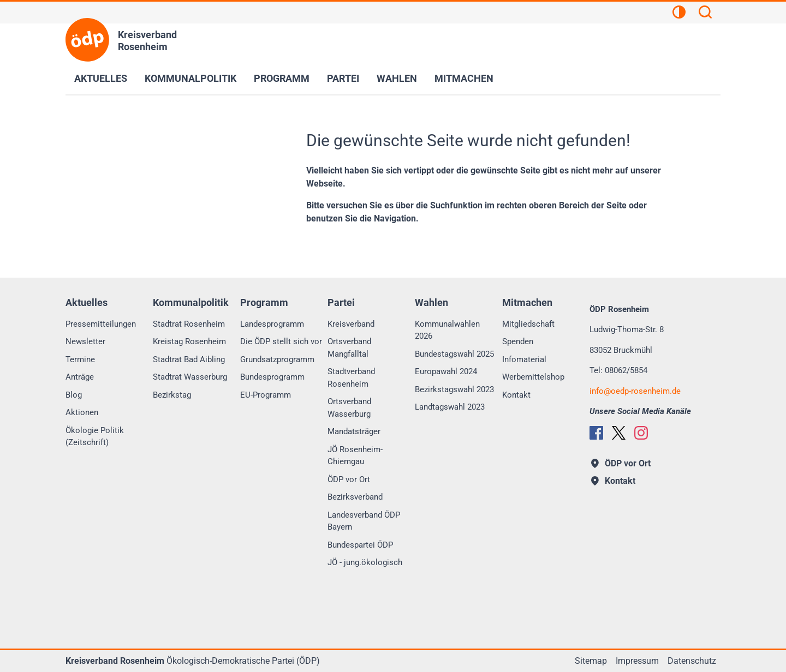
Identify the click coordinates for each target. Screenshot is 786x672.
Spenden (518, 341)
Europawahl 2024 (446, 371)
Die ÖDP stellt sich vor (281, 341)
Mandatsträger (354, 431)
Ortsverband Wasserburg (349, 408)
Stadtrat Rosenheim (189, 324)
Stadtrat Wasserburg (190, 377)
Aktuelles (101, 78)
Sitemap (591, 661)
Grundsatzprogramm (277, 359)
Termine (80, 359)
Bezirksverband (355, 497)
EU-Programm (266, 395)
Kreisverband (351, 324)
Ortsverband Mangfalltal (349, 348)
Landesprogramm (272, 324)
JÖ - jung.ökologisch (365, 562)
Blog (74, 395)
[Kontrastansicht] (679, 14)
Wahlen (397, 78)
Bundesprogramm (272, 377)
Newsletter (85, 341)
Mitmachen (464, 78)
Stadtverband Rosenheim (351, 378)
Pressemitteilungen (101, 324)
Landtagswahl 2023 (450, 407)
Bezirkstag (172, 395)
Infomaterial (524, 359)
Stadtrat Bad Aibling (189, 359)
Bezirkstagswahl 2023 (454, 389)
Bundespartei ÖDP (360, 545)
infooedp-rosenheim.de (635, 391)
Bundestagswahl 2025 (454, 354)
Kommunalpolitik (190, 78)
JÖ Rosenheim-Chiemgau (355, 456)
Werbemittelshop (533, 377)
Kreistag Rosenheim (189, 341)
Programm (282, 78)
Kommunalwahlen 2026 (447, 330)
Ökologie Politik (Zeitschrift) (95, 437)
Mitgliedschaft (528, 324)
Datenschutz (692, 661)
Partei (343, 78)
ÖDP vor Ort (349, 479)
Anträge (80, 377)
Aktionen (82, 412)
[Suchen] (705, 14)
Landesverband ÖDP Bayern (364, 521)
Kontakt (516, 395)
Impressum (637, 661)
